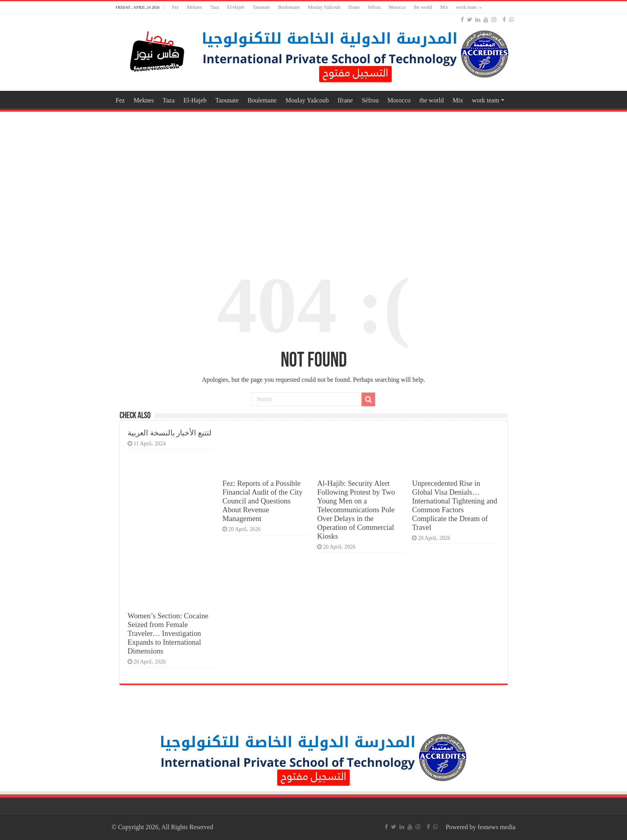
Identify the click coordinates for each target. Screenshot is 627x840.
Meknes (194, 7)
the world (423, 7)
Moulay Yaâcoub (324, 7)
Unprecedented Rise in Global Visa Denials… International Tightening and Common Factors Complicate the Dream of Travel (454, 505)
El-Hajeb (236, 7)
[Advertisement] (313, 178)
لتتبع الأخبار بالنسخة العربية (170, 433)
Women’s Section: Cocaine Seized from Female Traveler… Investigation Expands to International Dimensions (168, 633)
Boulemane (289, 7)
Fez (175, 7)
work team (466, 7)
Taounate (261, 7)
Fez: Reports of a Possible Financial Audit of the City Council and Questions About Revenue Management (263, 501)
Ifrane (354, 7)
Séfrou (374, 7)
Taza (214, 7)
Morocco (397, 7)
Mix (444, 7)
